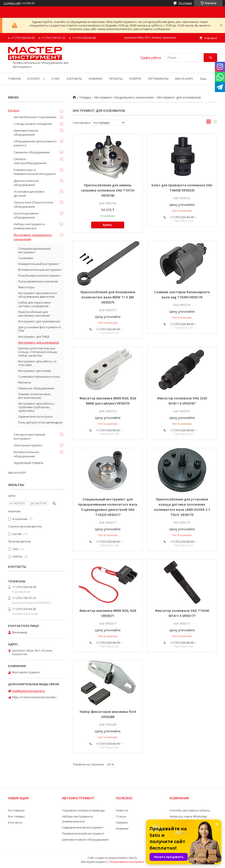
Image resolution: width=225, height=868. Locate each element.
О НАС (56, 79)
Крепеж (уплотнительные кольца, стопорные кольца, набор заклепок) (38, 352)
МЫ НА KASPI (184, 79)
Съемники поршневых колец (39, 377)
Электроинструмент (28, 445)
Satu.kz (133, 858)
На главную (16, 810)
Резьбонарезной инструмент (39, 275)
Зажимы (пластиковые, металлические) (35, 396)
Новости (122, 810)
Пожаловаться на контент (127, 862)
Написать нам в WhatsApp (188, 816)
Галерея (122, 822)
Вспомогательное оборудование (26, 454)
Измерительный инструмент (39, 264)
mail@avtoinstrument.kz (29, 691)
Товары (85, 97)
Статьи (121, 816)
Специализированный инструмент (34, 250)
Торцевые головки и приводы (83, 810)
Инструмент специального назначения (124, 97)
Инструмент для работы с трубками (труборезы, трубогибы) (36, 407)
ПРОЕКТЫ (116, 79)
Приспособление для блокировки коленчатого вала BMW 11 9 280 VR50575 (108, 297)
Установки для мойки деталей (29, 194)
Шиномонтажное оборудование (26, 132)
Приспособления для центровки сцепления (34, 314)
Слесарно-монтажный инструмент (29, 436)
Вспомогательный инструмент (40, 270)
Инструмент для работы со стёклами (37, 363)
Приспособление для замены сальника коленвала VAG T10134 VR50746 (108, 190)
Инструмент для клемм (34, 371)
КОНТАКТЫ (74, 79)
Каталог (14, 110)
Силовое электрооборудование (30, 161)
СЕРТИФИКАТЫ (158, 79)
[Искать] (210, 58)
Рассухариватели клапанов (38, 281)
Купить (108, 225)
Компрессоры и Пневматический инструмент (35, 172)
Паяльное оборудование (36, 388)
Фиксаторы (26, 287)
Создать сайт (12, 3)
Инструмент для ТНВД (34, 337)
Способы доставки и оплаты (190, 810)
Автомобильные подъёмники (35, 117)
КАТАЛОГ (34, 79)
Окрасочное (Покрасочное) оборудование (33, 204)
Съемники (26, 258)
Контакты (15, 822)
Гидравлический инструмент (83, 827)
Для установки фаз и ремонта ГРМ (40, 329)
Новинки (122, 828)
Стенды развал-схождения (33, 124)
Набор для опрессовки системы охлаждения (34, 304)
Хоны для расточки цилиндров (40, 422)
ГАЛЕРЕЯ (135, 79)
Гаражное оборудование (32, 152)
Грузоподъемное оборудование (26, 215)
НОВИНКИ (95, 79)
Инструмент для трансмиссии (39, 321)
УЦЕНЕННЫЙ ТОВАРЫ (28, 463)
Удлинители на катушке (35, 416)
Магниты (25, 382)
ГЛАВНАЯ (14, 79)
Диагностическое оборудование (26, 183)
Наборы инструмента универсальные (29, 226)
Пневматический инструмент (83, 833)
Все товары (16, 816)
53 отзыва (185, 3)
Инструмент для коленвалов (39, 342)
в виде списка (215, 123)
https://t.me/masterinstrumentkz (34, 697)
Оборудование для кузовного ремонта (35, 143)
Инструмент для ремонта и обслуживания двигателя (37, 295)
